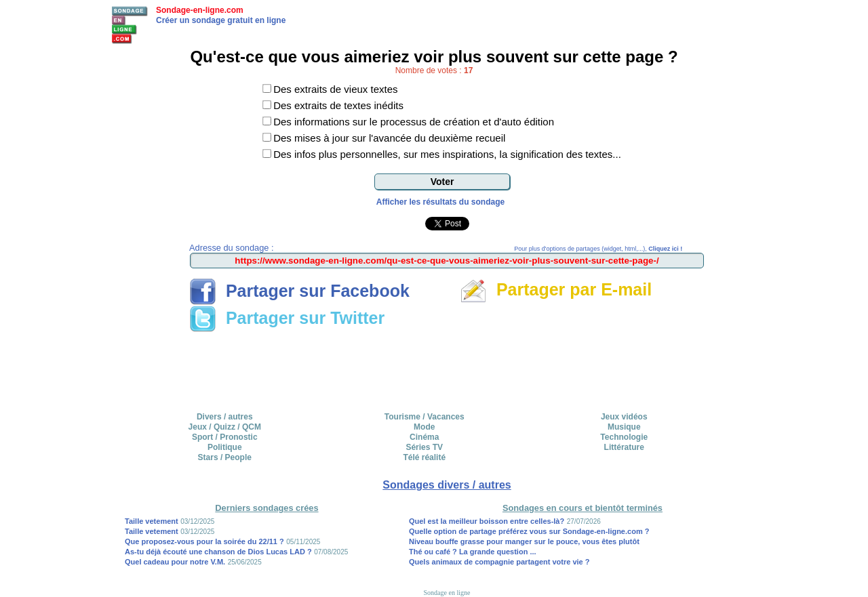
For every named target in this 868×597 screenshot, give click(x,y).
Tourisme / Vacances (425, 417)
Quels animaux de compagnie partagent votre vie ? (499, 562)
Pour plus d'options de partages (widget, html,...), (598, 249)
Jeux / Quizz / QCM (225, 427)
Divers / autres (225, 417)
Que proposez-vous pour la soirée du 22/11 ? (204, 541)
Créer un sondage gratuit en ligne (221, 20)
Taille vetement (152, 521)
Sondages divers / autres (447, 485)
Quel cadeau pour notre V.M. (175, 562)
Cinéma (424, 437)
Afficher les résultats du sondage (440, 202)
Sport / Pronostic (225, 437)
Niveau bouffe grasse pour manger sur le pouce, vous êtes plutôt (524, 541)
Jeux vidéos (624, 417)
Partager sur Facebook (299, 291)
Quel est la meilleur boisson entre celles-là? (487, 521)
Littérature (624, 447)
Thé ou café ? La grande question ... (473, 552)
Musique (624, 427)
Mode (424, 427)
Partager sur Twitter (287, 318)
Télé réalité (424, 457)
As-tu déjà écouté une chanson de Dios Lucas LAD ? (218, 552)
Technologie (624, 437)
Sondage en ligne (447, 593)
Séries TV (424, 447)
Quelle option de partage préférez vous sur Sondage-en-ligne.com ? (529, 531)
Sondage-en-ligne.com (200, 10)
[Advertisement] (447, 367)
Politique (225, 447)
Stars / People (225, 457)
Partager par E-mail (556, 289)
